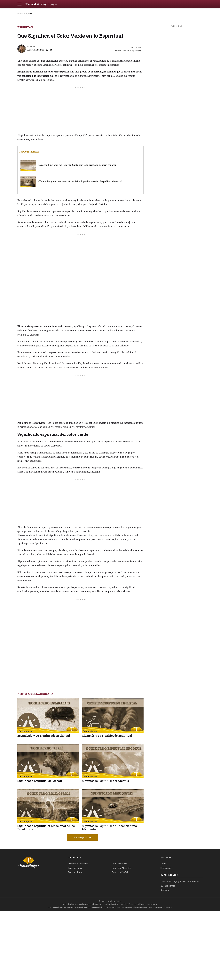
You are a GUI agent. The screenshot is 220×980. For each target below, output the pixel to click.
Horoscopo (166, 937)
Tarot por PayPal (120, 941)
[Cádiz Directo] (41, 4)
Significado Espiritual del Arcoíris (105, 850)
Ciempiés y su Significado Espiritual (107, 805)
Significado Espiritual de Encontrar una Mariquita (109, 896)
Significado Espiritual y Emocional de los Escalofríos (46, 896)
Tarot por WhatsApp (122, 937)
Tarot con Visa (75, 937)
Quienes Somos (168, 955)
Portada (20, 14)
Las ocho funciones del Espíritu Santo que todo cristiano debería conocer (77, 234)
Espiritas (29, 14)
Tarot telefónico (120, 933)
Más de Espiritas (82, 906)
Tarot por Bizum (75, 941)
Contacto (165, 959)
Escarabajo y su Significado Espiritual (44, 805)
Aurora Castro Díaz (36, 119)
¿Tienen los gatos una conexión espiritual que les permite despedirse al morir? (80, 250)
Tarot (163, 933)
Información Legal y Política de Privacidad (180, 950)
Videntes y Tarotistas (78, 933)
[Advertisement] (81, 180)
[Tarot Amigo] (38, 931)
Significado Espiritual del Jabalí (40, 850)
